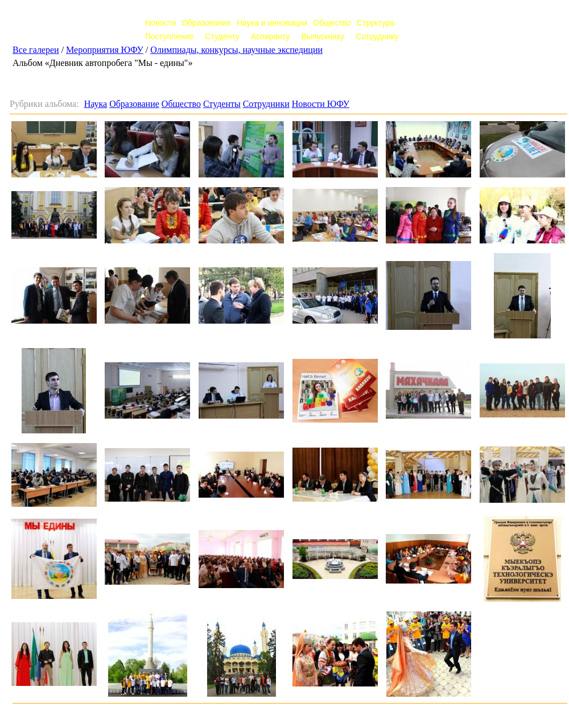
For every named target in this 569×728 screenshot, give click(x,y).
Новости (160, 23)
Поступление (169, 36)
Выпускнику (323, 36)
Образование (206, 23)
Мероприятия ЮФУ (105, 50)
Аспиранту (271, 36)
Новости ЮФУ (321, 104)
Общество (332, 23)
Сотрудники (266, 104)
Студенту (222, 36)
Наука (96, 104)
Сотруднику (377, 36)
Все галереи (36, 50)
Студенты (222, 104)
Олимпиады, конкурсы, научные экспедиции (236, 50)
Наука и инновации (272, 23)
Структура (376, 23)
